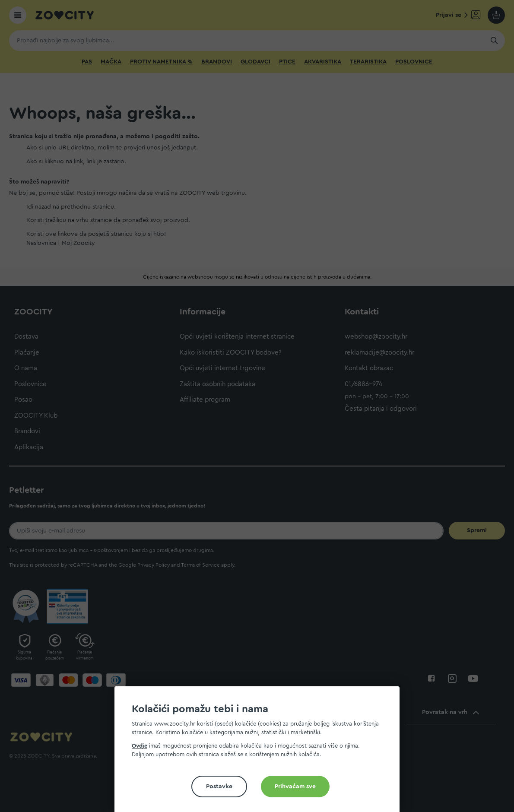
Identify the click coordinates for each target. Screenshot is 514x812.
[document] (260, 753)
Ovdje (140, 746)
